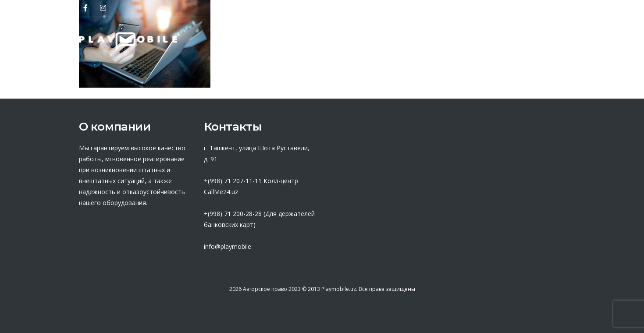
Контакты (543, 42)
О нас (252, 42)
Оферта (362, 42)
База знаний (424, 42)
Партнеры (305, 42)
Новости (486, 42)
